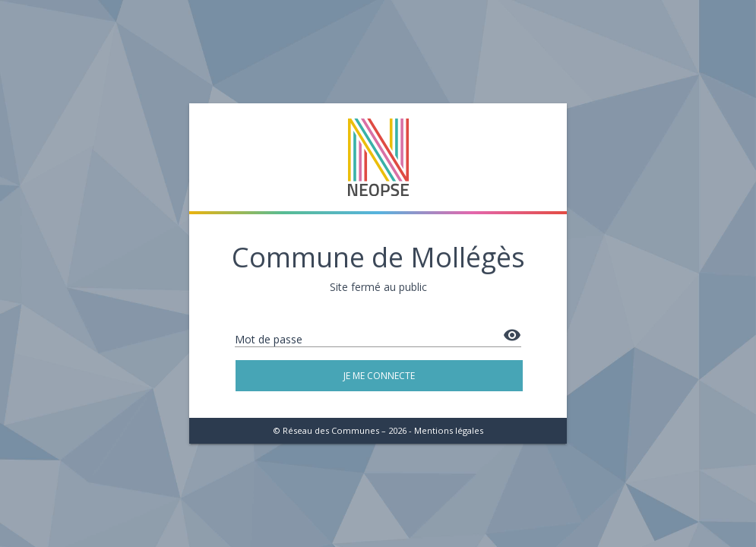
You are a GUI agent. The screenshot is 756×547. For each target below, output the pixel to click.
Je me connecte (379, 376)
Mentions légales (449, 430)
